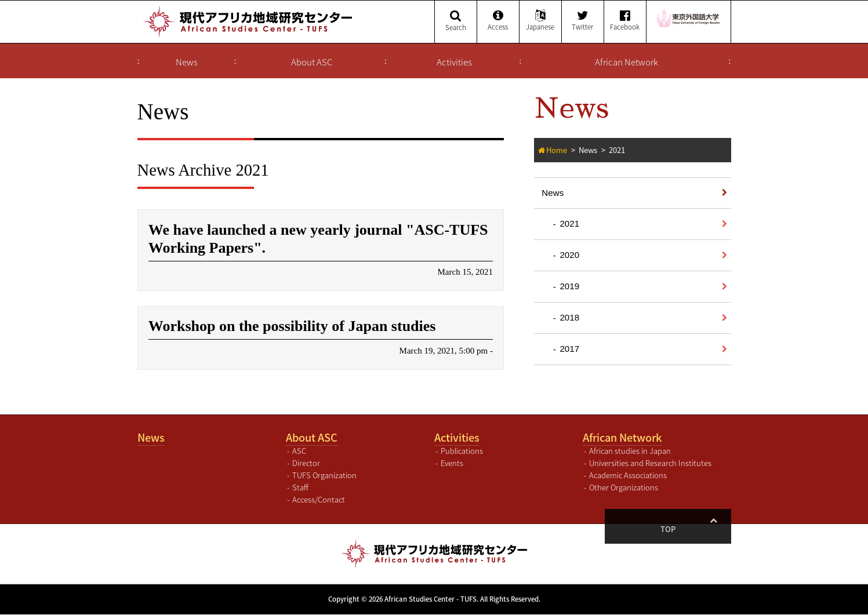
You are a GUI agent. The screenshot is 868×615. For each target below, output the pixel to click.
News (187, 62)
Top (714, 530)
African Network (627, 62)
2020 (569, 255)
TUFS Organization (324, 476)
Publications (462, 452)
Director (306, 464)
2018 (569, 317)
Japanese (540, 21)
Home (557, 150)
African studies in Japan (630, 452)
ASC (299, 452)
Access (498, 21)
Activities (454, 62)
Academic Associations (628, 476)
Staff (300, 488)
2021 (569, 223)
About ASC (312, 62)
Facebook (625, 21)
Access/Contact (319, 500)
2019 (569, 286)
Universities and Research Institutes (650, 464)
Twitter (583, 21)
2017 (569, 349)
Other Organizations (624, 488)
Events (452, 464)
